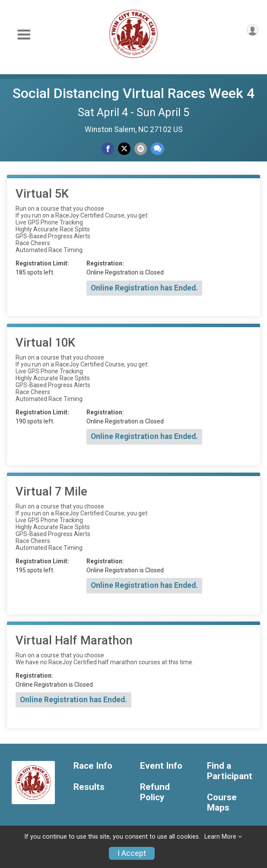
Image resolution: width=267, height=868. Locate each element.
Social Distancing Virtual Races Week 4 (133, 93)
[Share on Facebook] (108, 149)
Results (89, 787)
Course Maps (222, 803)
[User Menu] (253, 30)
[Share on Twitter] (124, 149)
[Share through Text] (157, 149)
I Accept (132, 853)
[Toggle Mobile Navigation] (24, 35)
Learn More (220, 837)
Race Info (93, 766)
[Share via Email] (141, 149)
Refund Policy (155, 792)
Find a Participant (230, 771)
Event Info (161, 766)
